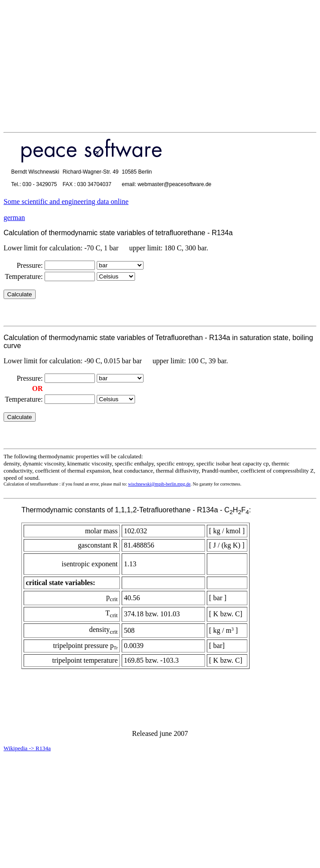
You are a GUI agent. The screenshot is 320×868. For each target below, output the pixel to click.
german (14, 218)
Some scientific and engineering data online (66, 201)
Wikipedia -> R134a (27, 748)
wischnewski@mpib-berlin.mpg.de (159, 484)
